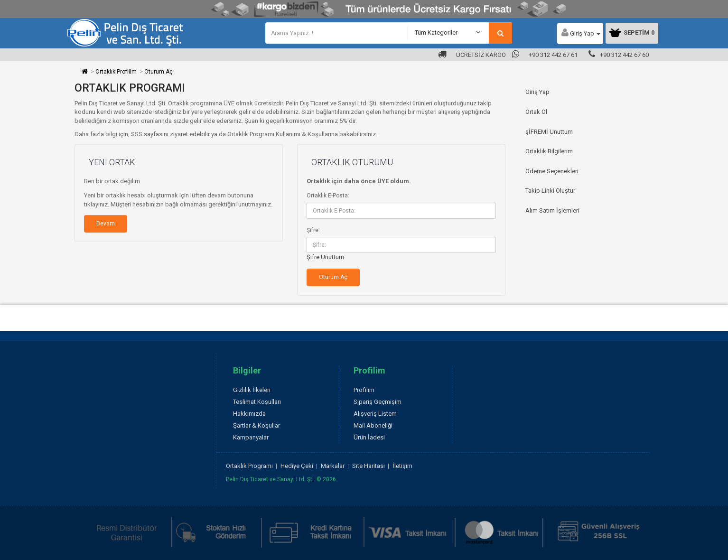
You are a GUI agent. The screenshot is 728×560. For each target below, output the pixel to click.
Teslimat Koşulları (257, 402)
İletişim (402, 466)
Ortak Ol (536, 112)
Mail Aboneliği (373, 425)
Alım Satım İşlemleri (552, 210)
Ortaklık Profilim (116, 72)
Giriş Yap (537, 92)
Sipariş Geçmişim (378, 402)
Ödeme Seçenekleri (552, 171)
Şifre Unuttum (325, 257)
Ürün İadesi (369, 437)
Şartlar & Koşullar (257, 425)
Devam (106, 224)
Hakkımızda (249, 414)
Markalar (333, 466)
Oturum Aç (159, 72)
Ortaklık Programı (249, 466)
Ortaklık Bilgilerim (549, 151)
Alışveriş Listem (375, 414)
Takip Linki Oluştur (550, 191)
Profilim (364, 390)
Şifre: (313, 230)
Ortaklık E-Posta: (328, 196)
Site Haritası (369, 466)
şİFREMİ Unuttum (549, 132)
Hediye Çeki (297, 466)
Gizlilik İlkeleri (252, 390)
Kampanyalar (251, 437)
